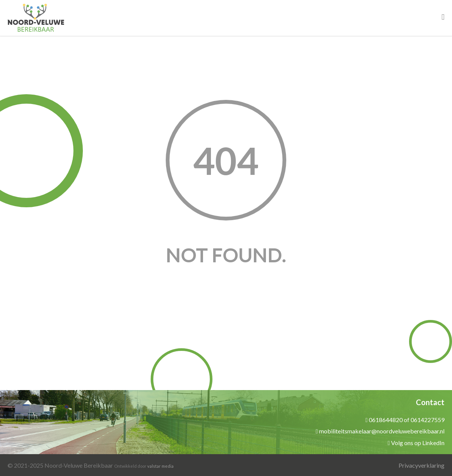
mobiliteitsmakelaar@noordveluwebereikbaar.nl (382, 431)
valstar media (160, 466)
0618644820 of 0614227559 (407, 420)
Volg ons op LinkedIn (418, 443)
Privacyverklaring (421, 465)
